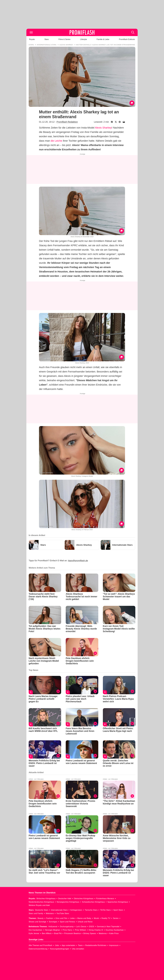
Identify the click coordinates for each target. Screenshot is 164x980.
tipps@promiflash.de (78, 561)
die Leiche (56, 141)
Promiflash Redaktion (67, 122)
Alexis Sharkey (103, 128)
